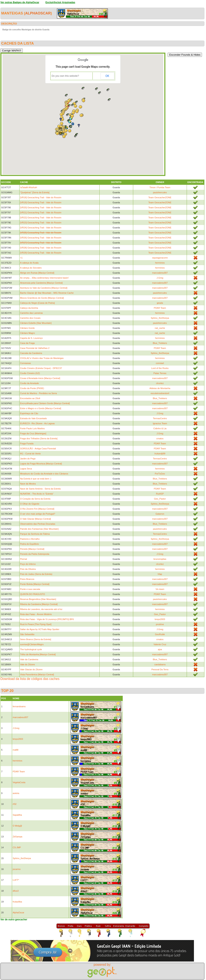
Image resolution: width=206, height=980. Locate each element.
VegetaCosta (19, 782)
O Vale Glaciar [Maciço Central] (36, 519)
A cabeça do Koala (29, 263)
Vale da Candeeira (29, 659)
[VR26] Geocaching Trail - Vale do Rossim (41, 238)
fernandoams (19, 706)
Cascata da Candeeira (31, 353)
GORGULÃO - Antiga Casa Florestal (38, 449)
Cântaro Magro (27, 333)
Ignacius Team (160, 423)
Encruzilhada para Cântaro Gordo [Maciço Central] (45, 403)
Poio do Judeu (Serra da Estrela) (36, 574)
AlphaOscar (38, 13)
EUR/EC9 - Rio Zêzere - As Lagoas (37, 423)
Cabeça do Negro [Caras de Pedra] (37, 303)
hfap (160, 574)
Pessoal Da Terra (160, 669)
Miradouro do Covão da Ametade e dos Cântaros (44, 474)
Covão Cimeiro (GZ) (30, 373)
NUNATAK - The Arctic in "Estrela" (37, 494)
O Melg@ (17, 826)
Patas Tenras (160, 373)
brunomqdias (160, 559)
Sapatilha (17, 815)
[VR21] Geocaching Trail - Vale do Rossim (41, 213)
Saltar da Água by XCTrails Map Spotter (40, 629)
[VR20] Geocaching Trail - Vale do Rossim (41, 207)
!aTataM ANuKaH (29, 187)
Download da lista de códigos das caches (30, 679)
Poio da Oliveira (28, 569)
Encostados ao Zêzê (30, 398)
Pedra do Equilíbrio (30, 544)
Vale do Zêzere (28, 664)
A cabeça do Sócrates (31, 268)
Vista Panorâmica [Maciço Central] (37, 674)
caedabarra (160, 664)
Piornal (24, 559)
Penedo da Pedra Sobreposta (35, 554)
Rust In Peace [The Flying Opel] (36, 624)
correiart (160, 363)
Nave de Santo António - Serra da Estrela (40, 489)
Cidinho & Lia (160, 428)
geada (160, 303)
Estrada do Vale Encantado (33, 418)
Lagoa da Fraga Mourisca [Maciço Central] (41, 464)
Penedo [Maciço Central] (32, 549)
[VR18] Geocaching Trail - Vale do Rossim (41, 197)
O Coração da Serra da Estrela (35, 499)
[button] (57, 133)
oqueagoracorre (160, 258)
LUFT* (16, 880)
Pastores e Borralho (30, 539)
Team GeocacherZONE (160, 197)
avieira (16, 793)
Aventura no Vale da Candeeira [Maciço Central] (44, 288)
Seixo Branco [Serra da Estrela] (36, 639)
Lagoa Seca (26, 469)
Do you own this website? (65, 76)
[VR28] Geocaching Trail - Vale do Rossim (41, 248)
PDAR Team (160, 308)
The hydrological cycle (31, 649)
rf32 (15, 804)
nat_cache (160, 328)
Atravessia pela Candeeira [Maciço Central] (41, 283)
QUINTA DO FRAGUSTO (33, 594)
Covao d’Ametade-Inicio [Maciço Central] (40, 378)
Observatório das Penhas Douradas (38, 524)
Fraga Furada (27, 444)
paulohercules (160, 192)
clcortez (160, 383)
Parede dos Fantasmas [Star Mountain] (39, 529)
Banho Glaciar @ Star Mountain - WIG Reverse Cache (47, 293)
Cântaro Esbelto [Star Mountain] (36, 323)
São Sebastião (27, 634)
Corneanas (26, 363)
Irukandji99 (160, 454)
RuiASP (160, 494)
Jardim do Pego (28, 459)
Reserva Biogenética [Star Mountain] (38, 599)
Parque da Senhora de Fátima (35, 534)
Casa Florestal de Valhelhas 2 (35, 348)
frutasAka (17, 902)
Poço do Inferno (28, 564)
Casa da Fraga (27, 343)
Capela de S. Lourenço (31, 338)
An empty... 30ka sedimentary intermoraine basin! (44, 278)
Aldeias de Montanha (160, 388)
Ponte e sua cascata (30, 589)
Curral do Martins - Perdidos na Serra (39, 393)
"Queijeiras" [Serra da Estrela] (35, 192)
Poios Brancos (27, 579)
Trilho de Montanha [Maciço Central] (38, 654)
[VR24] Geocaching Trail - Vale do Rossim (41, 228)
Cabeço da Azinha (29, 308)
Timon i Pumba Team (160, 187)
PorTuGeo (160, 474)
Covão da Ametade (30, 383)
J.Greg (160, 278)
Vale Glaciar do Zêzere (31, 669)
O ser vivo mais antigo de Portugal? (38, 514)
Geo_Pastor (160, 499)
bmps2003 (160, 619)
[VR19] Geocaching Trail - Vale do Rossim (41, 202)
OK (107, 76)
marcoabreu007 (160, 273)
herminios (160, 263)
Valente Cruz (160, 644)
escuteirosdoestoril (160, 393)
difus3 (16, 891)
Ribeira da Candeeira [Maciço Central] (39, 604)
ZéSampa (18, 837)
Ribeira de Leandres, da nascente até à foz (41, 609)
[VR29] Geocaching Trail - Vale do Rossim (41, 253)
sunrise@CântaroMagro (32, 644)
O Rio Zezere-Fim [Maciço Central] (37, 509)
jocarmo (17, 869)
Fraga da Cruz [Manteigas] (33, 433)
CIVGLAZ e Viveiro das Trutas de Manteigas (42, 358)
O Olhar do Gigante (30, 504)
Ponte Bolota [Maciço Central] (35, 584)
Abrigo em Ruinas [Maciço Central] (37, 273)
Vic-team (160, 589)
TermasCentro (160, 418)
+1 (21, 258)
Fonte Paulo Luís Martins (32, 428)
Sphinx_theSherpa (160, 318)
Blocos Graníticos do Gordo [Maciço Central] (42, 298)
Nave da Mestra (28, 484)
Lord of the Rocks (160, 368)
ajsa (160, 649)
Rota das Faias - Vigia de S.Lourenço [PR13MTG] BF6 (47, 619)
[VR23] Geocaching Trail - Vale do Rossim (41, 223)
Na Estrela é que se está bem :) (36, 479)
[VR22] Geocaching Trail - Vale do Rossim (41, 218)
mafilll (15, 750)
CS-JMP (17, 847)
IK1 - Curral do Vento (30, 454)
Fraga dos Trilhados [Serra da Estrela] (39, 438)
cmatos (160, 438)
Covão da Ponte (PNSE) (32, 388)
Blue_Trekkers (160, 343)
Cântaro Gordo (27, 328)
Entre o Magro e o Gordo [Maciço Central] (41, 408)
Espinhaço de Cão (29, 413)
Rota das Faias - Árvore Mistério (36, 614)
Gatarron (160, 514)
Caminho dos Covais (30, 318)
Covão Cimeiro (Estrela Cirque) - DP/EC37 (41, 368)
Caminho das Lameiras (31, 313)
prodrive (160, 624)
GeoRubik (160, 634)
